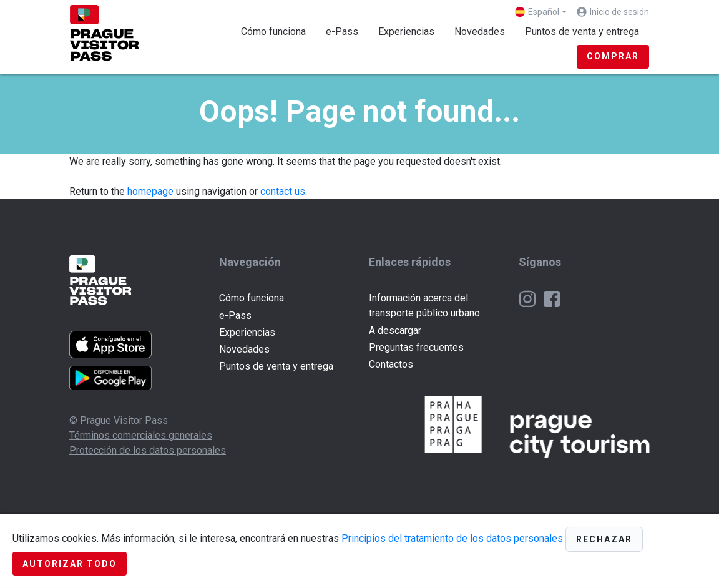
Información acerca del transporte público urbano (424, 306)
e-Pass (342, 32)
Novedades (480, 32)
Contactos (391, 364)
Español (537, 12)
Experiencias (406, 32)
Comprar (613, 56)
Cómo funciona (273, 32)
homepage (150, 191)
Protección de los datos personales (148, 450)
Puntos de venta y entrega (582, 32)
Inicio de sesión (619, 12)
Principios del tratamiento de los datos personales (452, 539)
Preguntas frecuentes (416, 347)
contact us (283, 191)
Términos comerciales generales (141, 435)
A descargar (395, 331)
